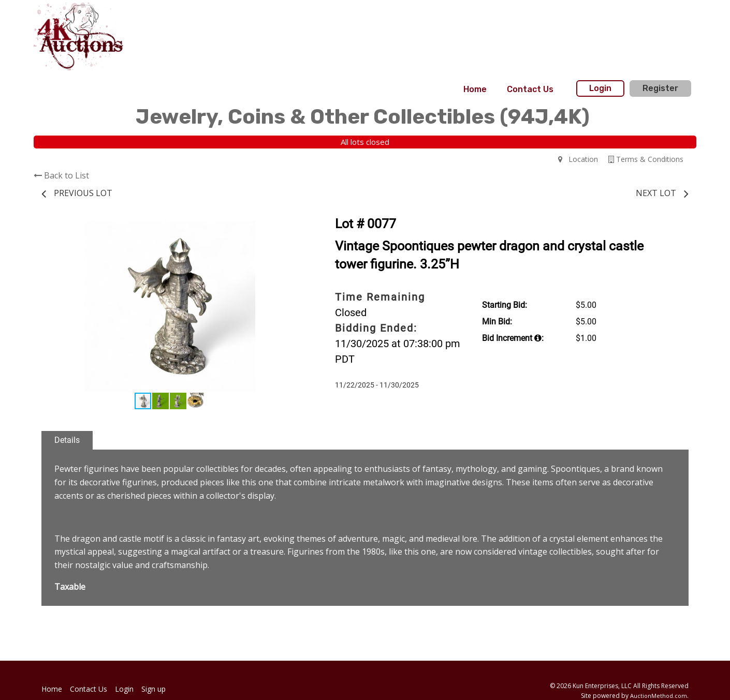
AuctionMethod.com (659, 696)
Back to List (61, 175)
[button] (288, 230)
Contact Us (530, 89)
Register (660, 88)
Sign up (154, 689)
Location (578, 159)
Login (600, 88)
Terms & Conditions (646, 159)
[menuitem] (475, 90)
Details (67, 440)
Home (475, 89)
